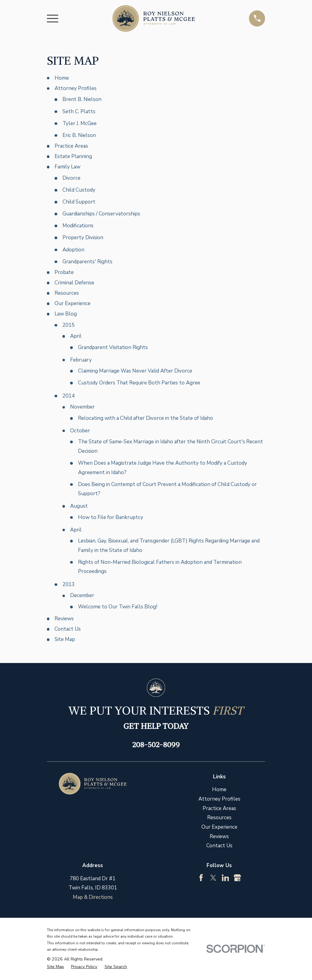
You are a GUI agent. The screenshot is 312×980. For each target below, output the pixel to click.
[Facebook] (201, 878)
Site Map (65, 639)
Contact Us (68, 629)
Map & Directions (93, 897)
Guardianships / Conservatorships (101, 214)
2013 (69, 584)
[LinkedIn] (225, 878)
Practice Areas (71, 146)
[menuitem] (55, 967)
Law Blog (66, 314)
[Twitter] (213, 878)
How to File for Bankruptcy (111, 517)
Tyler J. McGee (80, 123)
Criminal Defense (74, 283)
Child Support (79, 202)
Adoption (73, 250)
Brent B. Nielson (82, 99)
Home (62, 78)
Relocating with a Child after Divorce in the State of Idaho (145, 418)
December (82, 595)
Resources (67, 293)
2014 (69, 396)
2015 (69, 325)
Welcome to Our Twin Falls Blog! (118, 607)
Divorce (71, 178)
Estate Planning (73, 156)
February (81, 360)
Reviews (64, 619)
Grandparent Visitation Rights (113, 347)
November (82, 407)
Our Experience (73, 303)
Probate (64, 272)
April (76, 336)
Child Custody (79, 190)
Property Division (83, 238)
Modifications (78, 226)
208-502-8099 (156, 745)
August (79, 506)
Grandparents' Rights (87, 262)
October (80, 431)
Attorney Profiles (76, 88)
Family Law (67, 167)
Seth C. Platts (79, 112)
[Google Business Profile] (237, 878)
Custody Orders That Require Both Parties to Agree (139, 383)
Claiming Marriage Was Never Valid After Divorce (135, 371)
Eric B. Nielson (79, 135)
